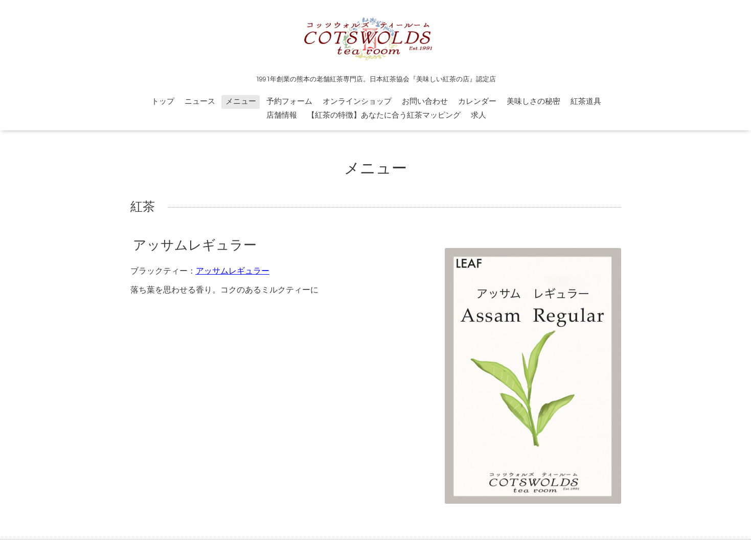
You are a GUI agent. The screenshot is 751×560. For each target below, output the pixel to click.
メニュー (241, 102)
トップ (163, 102)
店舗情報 (282, 115)
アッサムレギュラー (195, 245)
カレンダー (477, 102)
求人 (479, 115)
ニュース (200, 102)
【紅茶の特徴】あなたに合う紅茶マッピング (384, 115)
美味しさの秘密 (533, 102)
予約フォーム (289, 102)
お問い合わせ (425, 102)
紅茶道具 (586, 102)
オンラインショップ (357, 102)
